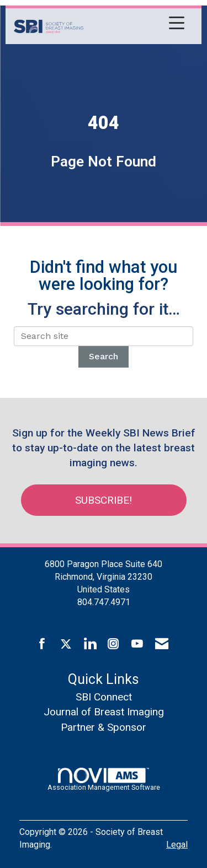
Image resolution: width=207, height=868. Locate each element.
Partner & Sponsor (104, 727)
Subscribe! (104, 500)
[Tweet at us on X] (66, 644)
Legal (177, 845)
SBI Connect (104, 697)
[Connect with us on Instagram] (113, 644)
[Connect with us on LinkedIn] (90, 644)
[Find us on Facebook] (42, 644)
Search (104, 356)
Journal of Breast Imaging (104, 712)
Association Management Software (104, 779)
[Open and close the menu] (137, 24)
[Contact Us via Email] (162, 644)
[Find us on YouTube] (137, 644)
